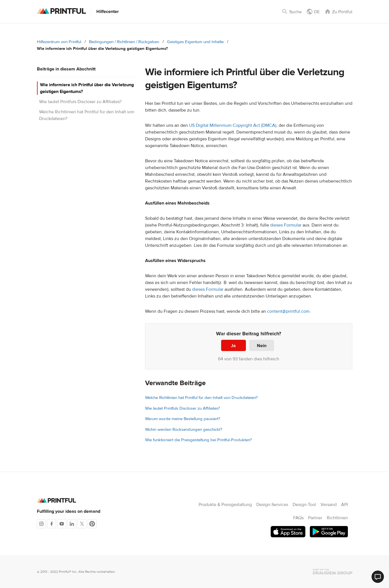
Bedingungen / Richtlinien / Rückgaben (124, 42)
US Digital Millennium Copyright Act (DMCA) (233, 125)
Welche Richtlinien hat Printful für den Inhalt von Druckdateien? (201, 398)
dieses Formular (286, 225)
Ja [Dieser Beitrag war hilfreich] (233, 346)
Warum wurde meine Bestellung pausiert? (183, 419)
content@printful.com (288, 311)
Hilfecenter (108, 12)
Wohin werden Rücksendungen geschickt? (184, 430)
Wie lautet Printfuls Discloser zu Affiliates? (80, 102)
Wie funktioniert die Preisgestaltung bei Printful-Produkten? (198, 440)
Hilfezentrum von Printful (59, 42)
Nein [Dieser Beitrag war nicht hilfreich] (262, 346)
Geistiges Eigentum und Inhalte (195, 42)
